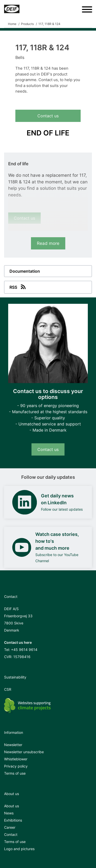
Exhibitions (13, 820)
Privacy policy (16, 766)
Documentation (25, 271)
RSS (18, 287)
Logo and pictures (19, 849)
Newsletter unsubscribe (24, 752)
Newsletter (13, 745)
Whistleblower (16, 759)
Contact (11, 834)
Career (10, 827)
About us (12, 806)
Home (12, 24)
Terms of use (15, 773)
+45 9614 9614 (24, 650)
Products (27, 24)
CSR (8, 689)
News (9, 813)
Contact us (48, 116)
